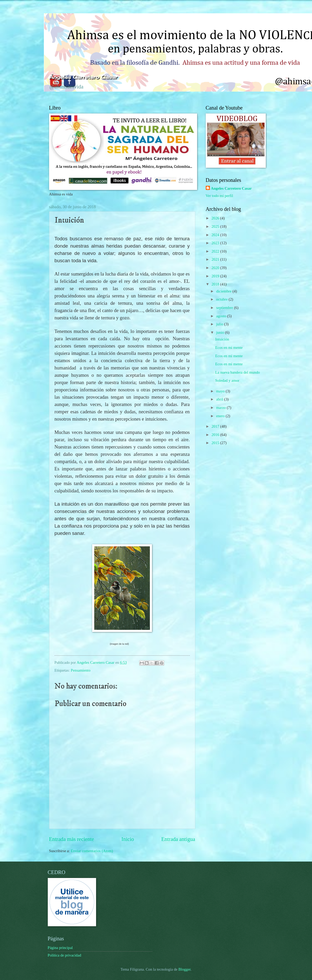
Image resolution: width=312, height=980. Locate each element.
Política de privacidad (64, 955)
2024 (216, 235)
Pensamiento (81, 670)
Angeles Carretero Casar (231, 188)
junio (221, 332)
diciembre (224, 291)
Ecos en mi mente (229, 348)
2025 (216, 226)
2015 (216, 443)
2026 (216, 218)
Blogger (184, 969)
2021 (216, 259)
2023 (216, 243)
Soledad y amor (227, 380)
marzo (221, 408)
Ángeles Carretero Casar (83, 77)
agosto (222, 316)
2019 (216, 276)
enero (221, 416)
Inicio (128, 839)
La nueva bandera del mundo (237, 372)
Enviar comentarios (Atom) (92, 851)
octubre (222, 299)
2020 (216, 268)
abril (220, 399)
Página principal (60, 948)
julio (220, 324)
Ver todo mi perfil (219, 196)
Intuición (222, 339)
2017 (216, 426)
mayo (221, 391)
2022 (216, 251)
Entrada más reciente (72, 839)
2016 (216, 435)
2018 (216, 284)
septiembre (225, 308)
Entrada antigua (178, 839)
